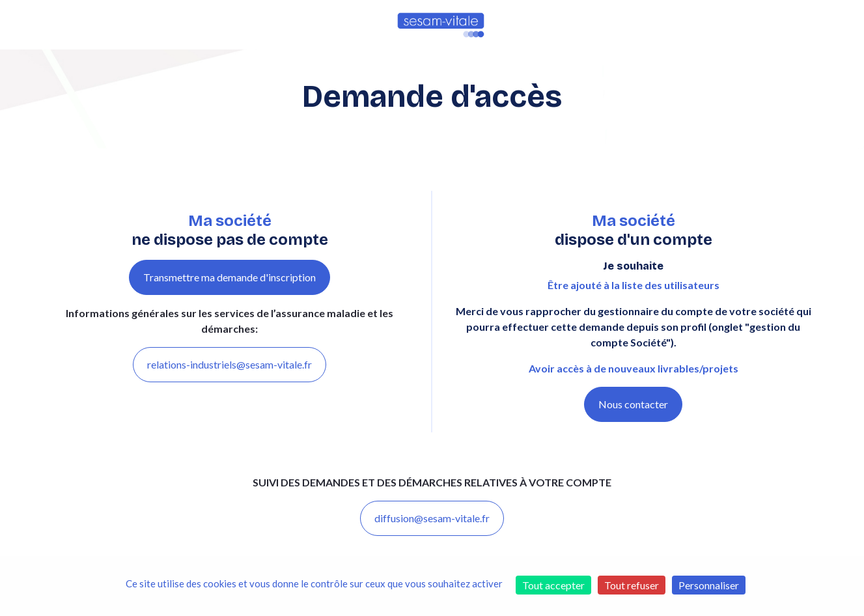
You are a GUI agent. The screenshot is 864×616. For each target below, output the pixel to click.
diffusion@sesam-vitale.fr (432, 518)
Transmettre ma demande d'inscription (230, 277)
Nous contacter (633, 404)
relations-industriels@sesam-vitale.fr (230, 364)
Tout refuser (632, 585)
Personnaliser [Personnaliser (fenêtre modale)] (709, 585)
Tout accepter (553, 585)
